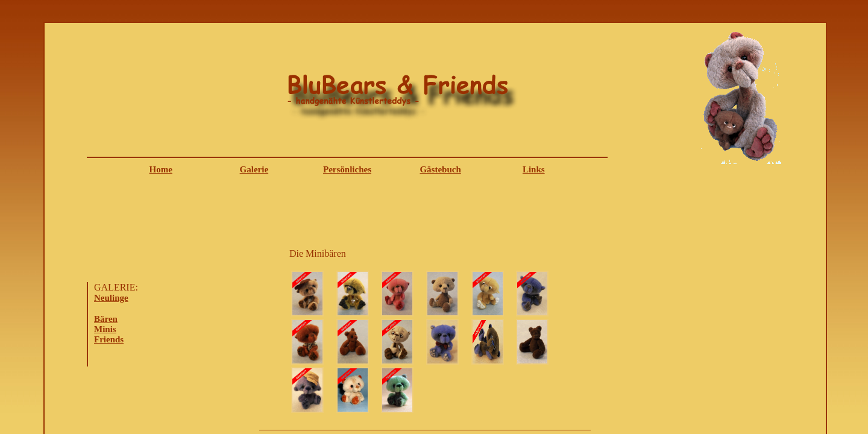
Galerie (254, 169)
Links (534, 169)
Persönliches (347, 169)
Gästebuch (440, 169)
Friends (109, 339)
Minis (105, 329)
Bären (106, 319)
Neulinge (111, 298)
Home (161, 169)
